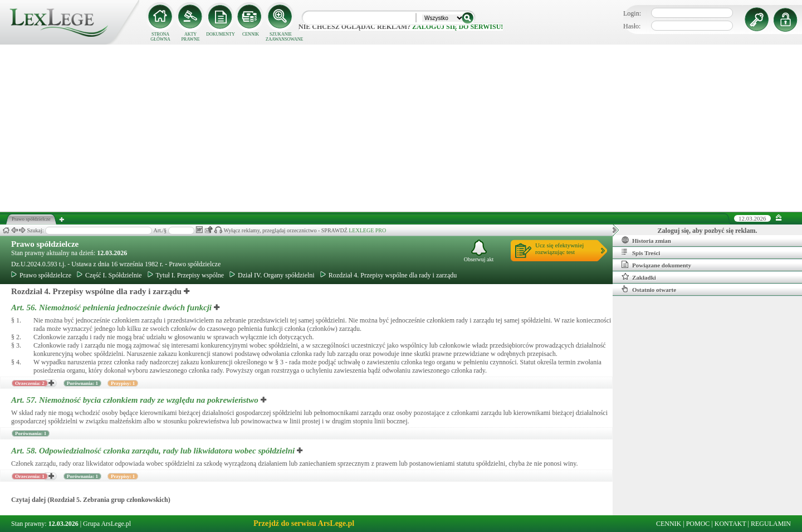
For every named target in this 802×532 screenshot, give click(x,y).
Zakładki (639, 277)
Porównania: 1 (82, 383)
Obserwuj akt (479, 251)
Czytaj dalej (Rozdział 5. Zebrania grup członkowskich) (91, 500)
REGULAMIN (771, 524)
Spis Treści (641, 252)
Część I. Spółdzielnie (109, 275)
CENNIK (251, 34)
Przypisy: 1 (123, 383)
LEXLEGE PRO (367, 230)
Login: (632, 13)
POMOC (698, 524)
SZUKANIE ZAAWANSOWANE (281, 37)
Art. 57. (136, 400)
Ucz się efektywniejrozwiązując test (559, 248)
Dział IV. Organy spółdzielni (272, 275)
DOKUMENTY (221, 34)
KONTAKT (730, 524)
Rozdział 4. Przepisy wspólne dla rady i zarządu (389, 275)
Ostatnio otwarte (649, 289)
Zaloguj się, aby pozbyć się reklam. (708, 231)
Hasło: (632, 26)
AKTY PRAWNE (190, 37)
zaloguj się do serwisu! (458, 27)
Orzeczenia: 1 (30, 476)
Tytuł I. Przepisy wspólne (186, 275)
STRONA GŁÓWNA (160, 37)
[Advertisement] (401, 128)
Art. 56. (113, 308)
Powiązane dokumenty (656, 265)
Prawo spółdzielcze (45, 244)
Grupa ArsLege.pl (107, 524)
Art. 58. (154, 451)
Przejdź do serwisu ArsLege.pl (304, 523)
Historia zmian (646, 240)
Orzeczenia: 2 (30, 383)
